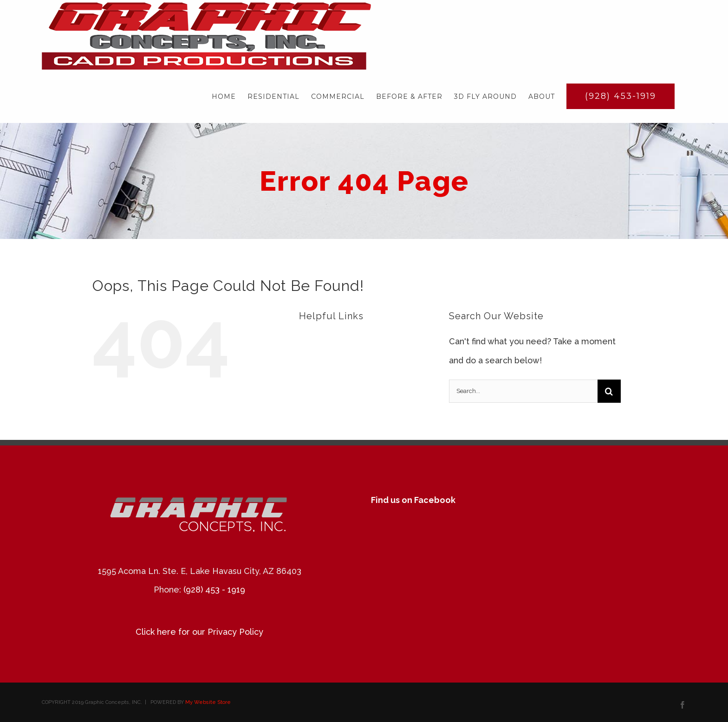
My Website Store (208, 702)
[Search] (609, 391)
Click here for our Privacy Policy (199, 632)
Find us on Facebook (413, 500)
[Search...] (523, 391)
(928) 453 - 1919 (214, 590)
